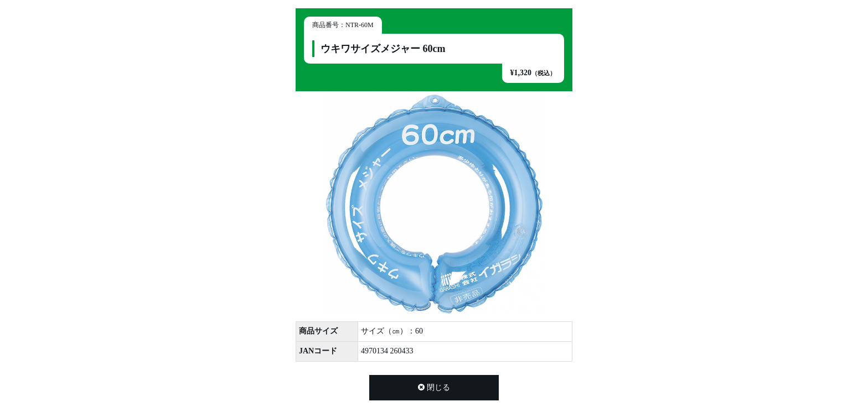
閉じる (434, 387)
